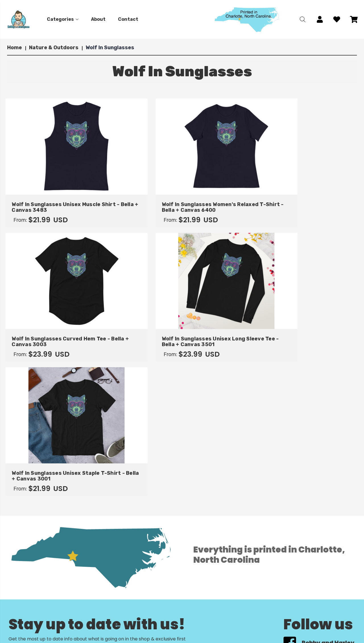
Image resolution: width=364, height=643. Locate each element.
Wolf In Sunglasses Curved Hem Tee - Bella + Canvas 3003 (226, 196)
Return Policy (136, 624)
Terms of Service (140, 638)
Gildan (18, 545)
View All (20, 553)
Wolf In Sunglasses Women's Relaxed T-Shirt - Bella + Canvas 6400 (136, 196)
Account (130, 618)
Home (46, 611)
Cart (126, 611)
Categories (63, 19)
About (98, 19)
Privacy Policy (136, 631)
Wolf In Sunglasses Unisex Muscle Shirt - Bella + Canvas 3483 (47, 196)
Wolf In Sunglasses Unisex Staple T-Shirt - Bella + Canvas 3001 (47, 323)
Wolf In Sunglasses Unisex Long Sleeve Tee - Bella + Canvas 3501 (317, 196)
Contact (128, 19)
